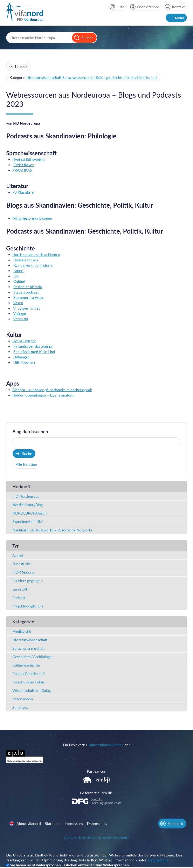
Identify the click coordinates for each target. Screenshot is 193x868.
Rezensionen (23, 699)
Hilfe (120, 7)
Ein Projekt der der (97, 745)
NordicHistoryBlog (27, 505)
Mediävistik (22, 632)
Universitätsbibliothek (106, 745)
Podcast (19, 598)
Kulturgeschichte (110, 77)
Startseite (53, 824)
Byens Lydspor (24, 341)
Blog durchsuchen (30, 432)
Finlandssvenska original (33, 346)
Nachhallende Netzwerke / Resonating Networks (52, 530)
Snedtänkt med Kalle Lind (34, 352)
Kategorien (23, 622)
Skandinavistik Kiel (27, 522)
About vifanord (29, 824)
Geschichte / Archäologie (32, 657)
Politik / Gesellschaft (141, 77)
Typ (16, 546)
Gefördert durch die (96, 793)
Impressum (74, 824)
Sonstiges (20, 708)
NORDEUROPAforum (30, 513)
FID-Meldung (23, 572)
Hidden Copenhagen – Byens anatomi (43, 395)
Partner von (97, 772)
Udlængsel (22, 357)
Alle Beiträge (26, 464)
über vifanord (148, 7)
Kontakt (178, 7)
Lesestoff (20, 589)
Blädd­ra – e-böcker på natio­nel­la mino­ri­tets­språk (52, 390)
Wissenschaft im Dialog (32, 691)
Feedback (175, 824)
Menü (179, 18)
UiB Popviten (24, 362)
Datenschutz (97, 824)
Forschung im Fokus (29, 682)
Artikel (18, 556)
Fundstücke (22, 564)
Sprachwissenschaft (79, 77)
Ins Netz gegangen (27, 581)
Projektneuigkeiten (28, 606)
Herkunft (21, 487)
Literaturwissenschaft (44, 77)
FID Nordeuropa (26, 496)
